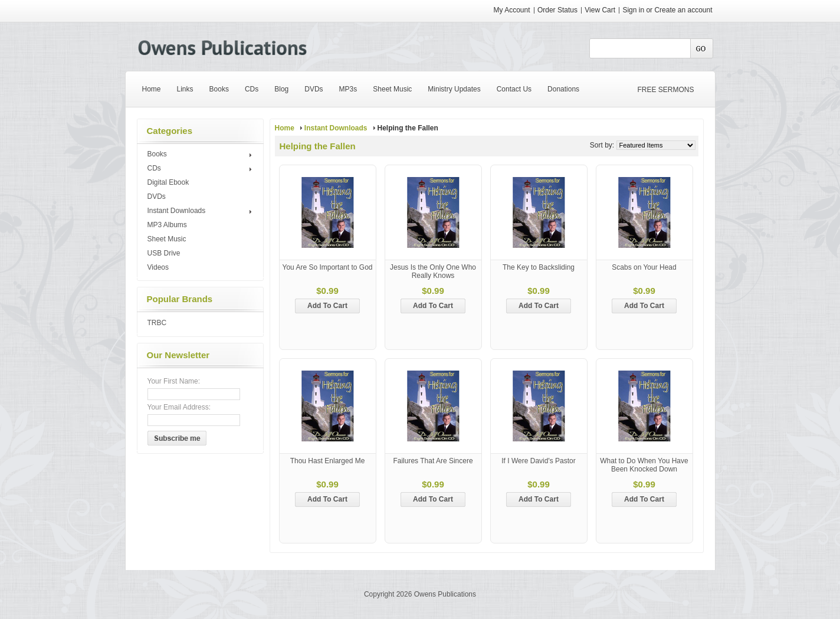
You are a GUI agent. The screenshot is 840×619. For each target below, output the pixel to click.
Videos (158, 267)
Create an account (683, 10)
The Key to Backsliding (539, 267)
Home (285, 128)
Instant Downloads (201, 211)
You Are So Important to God (328, 267)
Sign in (633, 10)
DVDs (157, 196)
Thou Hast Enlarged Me (328, 461)
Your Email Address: (179, 407)
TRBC (157, 323)
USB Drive (164, 253)
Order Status (557, 10)
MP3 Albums (167, 225)
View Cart (601, 10)
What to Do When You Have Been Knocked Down (644, 465)
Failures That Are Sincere (433, 461)
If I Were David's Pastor (538, 461)
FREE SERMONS (666, 90)
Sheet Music (167, 239)
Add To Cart (327, 306)
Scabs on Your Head (644, 267)
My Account (512, 10)
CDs (201, 169)
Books (201, 155)
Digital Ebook (168, 182)
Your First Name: (174, 381)
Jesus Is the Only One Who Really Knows (433, 271)
